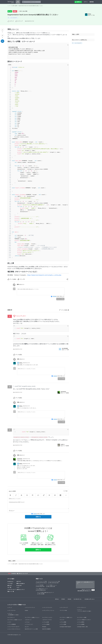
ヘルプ (18, 587)
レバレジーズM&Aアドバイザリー (84, 620)
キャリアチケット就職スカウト (66, 617)
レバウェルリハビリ (29, 624)
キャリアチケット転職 (82, 617)
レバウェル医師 (63, 624)
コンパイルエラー (14, 18)
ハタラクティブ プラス (47, 620)
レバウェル (27, 622)
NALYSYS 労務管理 (46, 629)
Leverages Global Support (65, 627)
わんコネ (27, 627)
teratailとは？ (11, 581)
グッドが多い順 (65, 310)
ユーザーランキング (12, 590)
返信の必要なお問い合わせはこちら (84, 591)
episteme (63, 392)
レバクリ (9, 622)
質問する (38, 550)
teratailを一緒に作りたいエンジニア (20, 574)
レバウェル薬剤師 (81, 624)
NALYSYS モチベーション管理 (31, 629)
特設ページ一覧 (11, 591)
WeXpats (44, 627)
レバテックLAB (46, 593)
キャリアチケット (11, 617)
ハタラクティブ (28, 620)
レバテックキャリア (52, 586)
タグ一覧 (9, 587)
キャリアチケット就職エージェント (32, 617)
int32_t (63, 444)
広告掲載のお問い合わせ (90, 599)
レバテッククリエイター (54, 582)
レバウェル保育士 (81, 622)
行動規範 (54, 296)
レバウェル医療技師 (12, 624)
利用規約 (63, 599)
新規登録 (92, 2)
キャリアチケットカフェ (47, 617)
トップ (9, 6)
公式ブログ (19, 581)
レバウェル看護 (63, 622)
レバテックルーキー (40, 586)
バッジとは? (10, 583)
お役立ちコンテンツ (21, 590)
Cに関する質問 (14, 6)
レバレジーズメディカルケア (13, 627)
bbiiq (90, 14)
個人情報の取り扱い (78, 599)
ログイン (86, 2)
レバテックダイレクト (42, 590)
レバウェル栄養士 (46, 624)
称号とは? (10, 586)
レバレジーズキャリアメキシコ (14, 629)
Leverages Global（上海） (83, 627)
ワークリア (62, 620)
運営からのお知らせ (21, 583)
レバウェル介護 (46, 622)
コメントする (60, 299)
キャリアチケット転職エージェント (15, 620)
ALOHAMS (65, 348)
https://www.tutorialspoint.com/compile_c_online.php (44, 275)
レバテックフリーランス (41, 582)
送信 (93, 590)
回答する (38, 517)
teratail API (19, 586)
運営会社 (57, 599)
